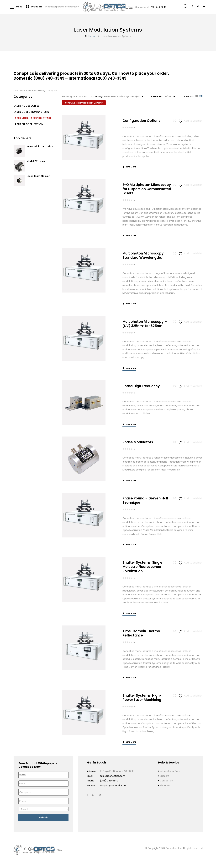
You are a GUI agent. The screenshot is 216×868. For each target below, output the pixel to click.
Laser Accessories (26, 106)
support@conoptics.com (114, 786)
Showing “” (84, 103)
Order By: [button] (163, 97)
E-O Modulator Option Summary (40, 148)
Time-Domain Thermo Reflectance (141, 633)
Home (91, 36)
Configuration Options (141, 121)
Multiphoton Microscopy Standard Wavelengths (143, 255)
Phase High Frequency (141, 386)
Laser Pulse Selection (28, 124)
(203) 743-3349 (158, 7)
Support (164, 776)
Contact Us (166, 781)
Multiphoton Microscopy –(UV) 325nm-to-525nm (145, 324)
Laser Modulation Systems (32, 118)
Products (34, 7)
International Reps (170, 771)
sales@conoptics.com (113, 776)
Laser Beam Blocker (38, 176)
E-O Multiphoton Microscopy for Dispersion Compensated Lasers (147, 189)
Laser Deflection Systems (31, 112)
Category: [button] (117, 97)
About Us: (165, 786)
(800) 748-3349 (49, 78)
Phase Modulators (138, 442)
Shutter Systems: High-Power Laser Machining (142, 698)
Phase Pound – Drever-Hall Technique (145, 500)
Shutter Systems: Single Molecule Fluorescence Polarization (142, 567)
